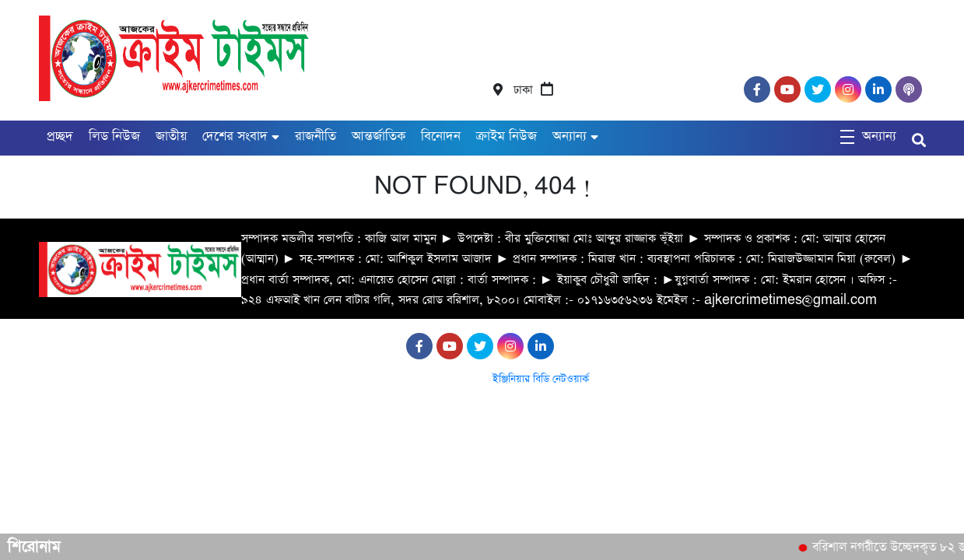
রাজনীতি (315, 136)
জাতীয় (171, 136)
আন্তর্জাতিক (379, 136)
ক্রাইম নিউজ (507, 136)
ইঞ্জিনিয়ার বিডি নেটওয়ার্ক (541, 379)
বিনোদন (441, 136)
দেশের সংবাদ (235, 136)
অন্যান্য (570, 136)
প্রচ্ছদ (60, 136)
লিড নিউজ (114, 136)
